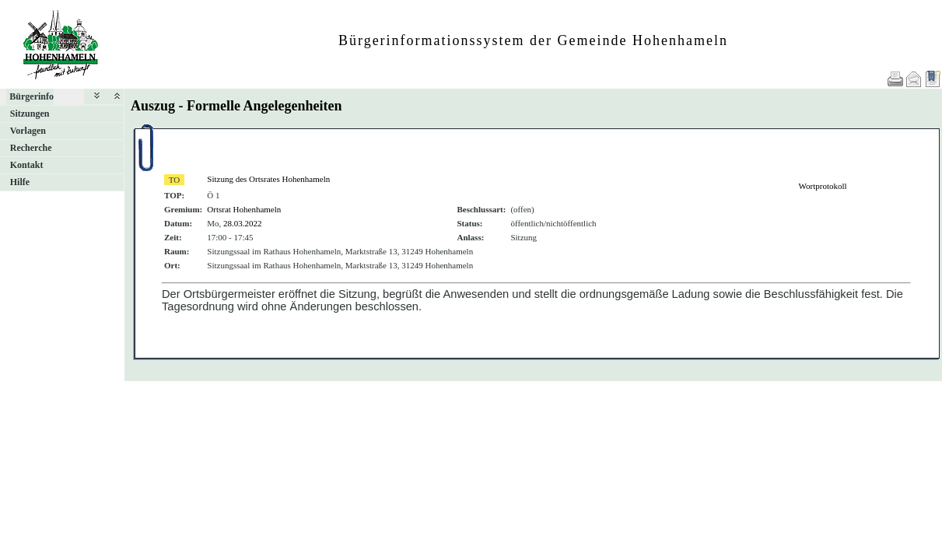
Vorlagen (28, 131)
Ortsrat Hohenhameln (244, 209)
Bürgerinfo (32, 96)
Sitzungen (30, 114)
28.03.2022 (243, 223)
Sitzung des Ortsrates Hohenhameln (268, 179)
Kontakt (27, 165)
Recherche (31, 148)
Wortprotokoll (823, 186)
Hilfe (20, 182)
